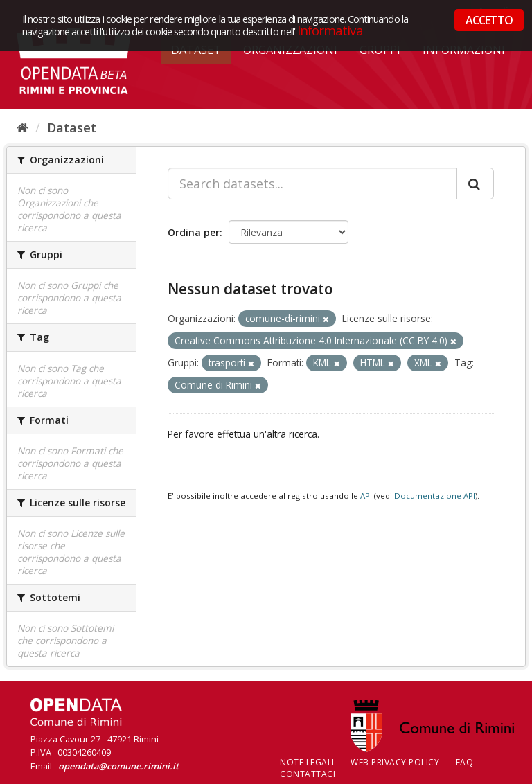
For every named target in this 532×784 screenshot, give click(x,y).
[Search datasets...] (312, 184)
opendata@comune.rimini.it (118, 766)
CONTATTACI (308, 774)
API (366, 496)
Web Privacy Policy (395, 762)
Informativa (330, 30)
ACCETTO (489, 20)
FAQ (465, 762)
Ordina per (194, 232)
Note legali (307, 762)
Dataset (72, 127)
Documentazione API (435, 496)
